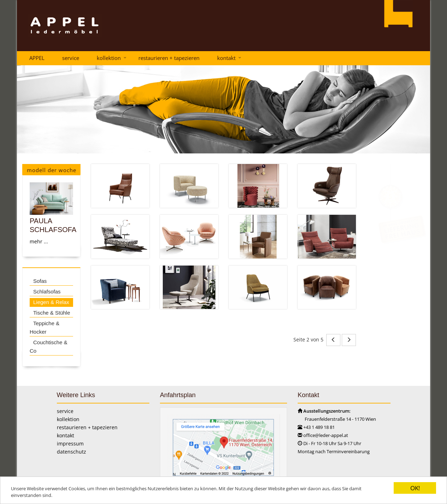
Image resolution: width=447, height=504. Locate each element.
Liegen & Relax (51, 302)
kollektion (109, 58)
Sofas (40, 281)
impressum (70, 444)
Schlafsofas (47, 292)
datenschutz (71, 452)
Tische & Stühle (52, 313)
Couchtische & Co (49, 347)
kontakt (226, 58)
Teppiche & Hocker (44, 327)
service (71, 58)
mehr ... (39, 241)
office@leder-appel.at (326, 435)
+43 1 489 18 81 (319, 427)
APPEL (37, 58)
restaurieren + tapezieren (169, 58)
